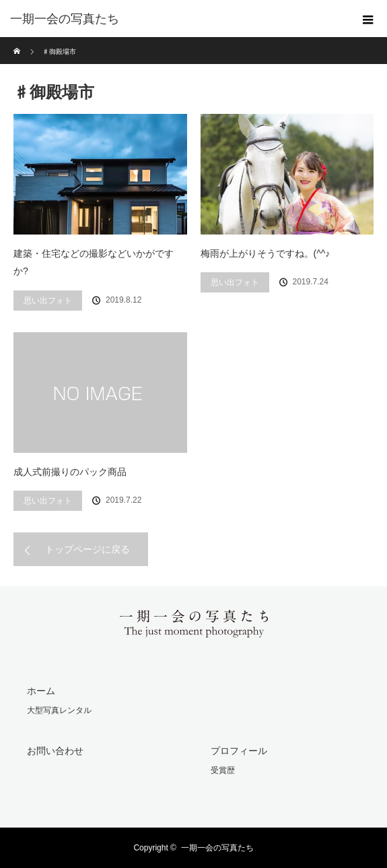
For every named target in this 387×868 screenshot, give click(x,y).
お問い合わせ (55, 751)
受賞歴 (223, 770)
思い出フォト (48, 301)
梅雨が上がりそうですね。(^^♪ (266, 253)
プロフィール (239, 751)
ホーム (41, 691)
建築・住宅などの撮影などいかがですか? (94, 262)
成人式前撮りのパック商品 (70, 472)
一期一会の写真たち (217, 848)
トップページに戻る (87, 549)
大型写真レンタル (59, 710)
